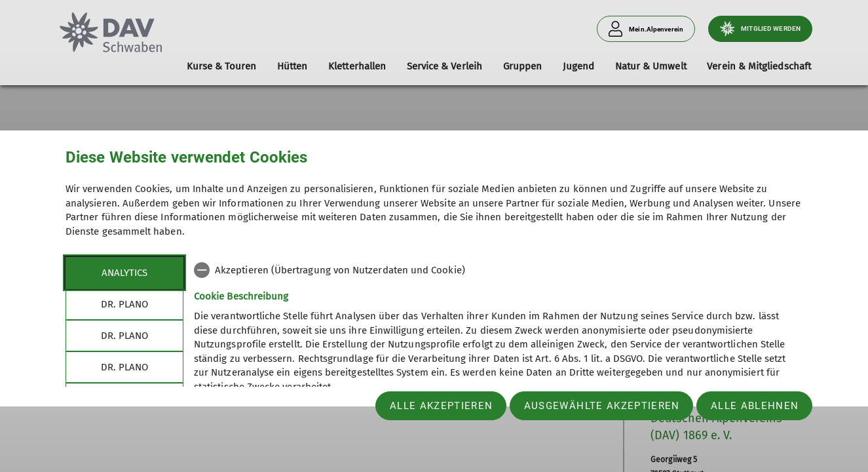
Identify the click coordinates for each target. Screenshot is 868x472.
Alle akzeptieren (441, 406)
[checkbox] (498, 270)
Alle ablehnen (755, 406)
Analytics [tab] (124, 273)
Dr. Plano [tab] (124, 304)
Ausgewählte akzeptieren (602, 406)
